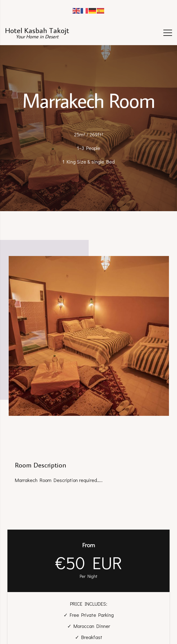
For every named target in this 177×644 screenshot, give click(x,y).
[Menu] (168, 33)
